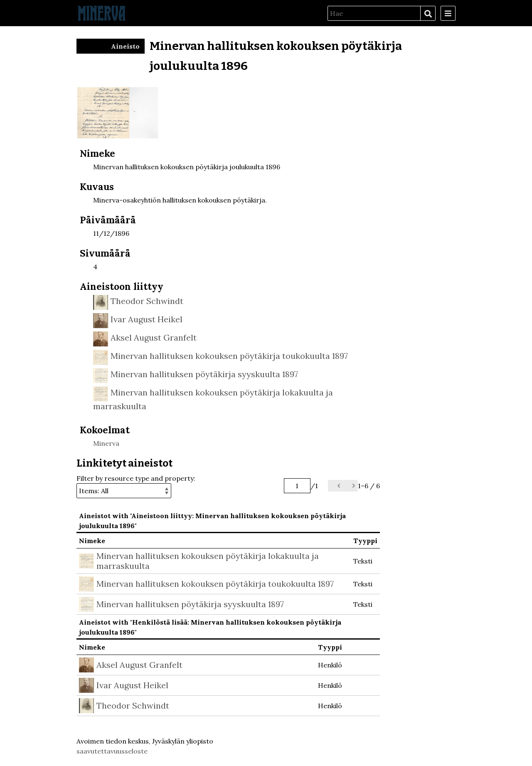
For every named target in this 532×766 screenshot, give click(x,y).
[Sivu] (297, 486)
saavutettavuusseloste (112, 751)
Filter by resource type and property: (136, 486)
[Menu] (448, 13)
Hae (428, 14)
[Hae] (374, 13)
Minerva (106, 443)
